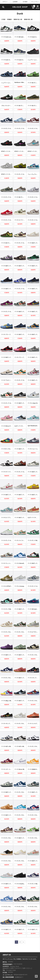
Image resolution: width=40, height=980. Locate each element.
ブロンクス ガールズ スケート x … (11, 106)
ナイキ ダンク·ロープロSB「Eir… (11, 403)
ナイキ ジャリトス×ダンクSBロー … (25, 540)
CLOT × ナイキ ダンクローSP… (23, 426)
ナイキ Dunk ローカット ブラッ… (11, 60)
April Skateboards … (33, 426)
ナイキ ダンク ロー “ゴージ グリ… (24, 243)
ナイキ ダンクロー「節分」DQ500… (11, 838)
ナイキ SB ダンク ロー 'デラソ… (10, 243)
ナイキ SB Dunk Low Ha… (22, 37)
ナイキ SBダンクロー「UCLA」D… (11, 930)
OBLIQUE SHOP (20, 7)
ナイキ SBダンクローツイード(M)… (25, 266)
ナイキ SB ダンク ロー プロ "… (23, 106)
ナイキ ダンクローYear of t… (9, 861)
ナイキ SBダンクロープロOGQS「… (11, 655)
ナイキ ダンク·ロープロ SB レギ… (24, 380)
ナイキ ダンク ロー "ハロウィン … (24, 174)
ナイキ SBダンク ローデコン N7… (11, 495)
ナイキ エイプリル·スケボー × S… (11, 518)
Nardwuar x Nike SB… (21, 82)
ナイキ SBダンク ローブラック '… (11, 289)
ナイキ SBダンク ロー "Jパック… (11, 357)
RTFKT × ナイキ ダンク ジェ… (10, 151)
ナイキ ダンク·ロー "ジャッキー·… (24, 289)
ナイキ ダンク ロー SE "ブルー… (24, 129)
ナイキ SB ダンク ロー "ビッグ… (24, 197)
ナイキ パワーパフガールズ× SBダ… (11, 335)
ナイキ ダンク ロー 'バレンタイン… (11, 220)
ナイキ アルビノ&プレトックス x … (11, 380)
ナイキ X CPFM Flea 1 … (8, 586)
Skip (0, 0)
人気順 (3, 19)
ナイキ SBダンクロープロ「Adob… (24, 678)
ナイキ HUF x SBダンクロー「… (10, 746)
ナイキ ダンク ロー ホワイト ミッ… (11, 129)
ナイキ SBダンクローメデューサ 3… (25, 449)
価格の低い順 (18, 19)
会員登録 (15, 2)
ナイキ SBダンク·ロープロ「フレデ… (25, 518)
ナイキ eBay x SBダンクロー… (10, 701)
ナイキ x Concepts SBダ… (22, 586)
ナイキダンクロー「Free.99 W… (10, 449)
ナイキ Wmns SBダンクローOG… (24, 769)
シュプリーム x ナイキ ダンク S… (11, 83)
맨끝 (24, 942)
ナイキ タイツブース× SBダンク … (11, 472)
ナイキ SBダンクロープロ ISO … (24, 335)
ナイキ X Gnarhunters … (21, 884)
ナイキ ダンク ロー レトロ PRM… (11, 197)
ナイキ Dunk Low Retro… (8, 37)
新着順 (9, 19)
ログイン (5, 2)
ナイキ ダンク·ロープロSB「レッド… (12, 312)
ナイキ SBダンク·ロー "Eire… (23, 312)
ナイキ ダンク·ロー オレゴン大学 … (11, 540)
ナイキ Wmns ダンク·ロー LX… (10, 426)
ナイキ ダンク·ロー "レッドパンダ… (25, 472)
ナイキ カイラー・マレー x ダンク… (25, 220)
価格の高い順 (28, 19)
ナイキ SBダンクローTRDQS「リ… (11, 815)
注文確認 (25, 2)
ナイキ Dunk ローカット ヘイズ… (24, 60)
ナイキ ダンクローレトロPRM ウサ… (12, 632)
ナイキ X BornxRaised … (21, 563)
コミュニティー (35, 2)
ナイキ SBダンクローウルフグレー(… (25, 495)
